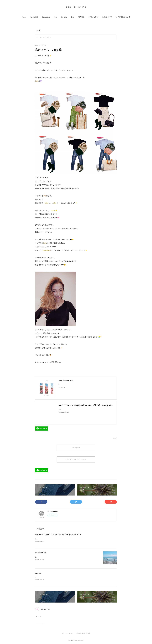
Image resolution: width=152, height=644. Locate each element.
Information (46, 17)
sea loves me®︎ (45, 609)
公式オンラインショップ (76, 459)
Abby (54, 203)
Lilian (47, 203)
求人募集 (81, 17)
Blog (73, 17)
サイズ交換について (123, 17)
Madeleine (47, 250)
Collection (64, 17)
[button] (24, 17)
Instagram (76, 448)
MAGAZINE (34, 17)
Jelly (37, 81)
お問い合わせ (93, 17)
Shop (55, 17)
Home (24, 17)
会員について (107, 17)
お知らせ (38, 573)
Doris (53, 210)
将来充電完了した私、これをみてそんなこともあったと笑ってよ (58, 535)
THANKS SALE (41, 553)
